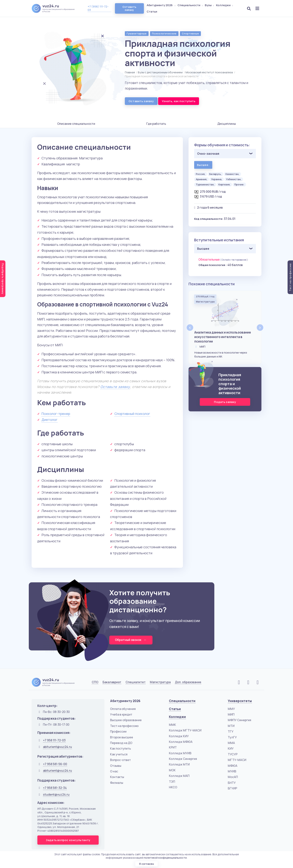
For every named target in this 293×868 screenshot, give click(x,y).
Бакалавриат (112, 682)
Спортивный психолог (132, 414)
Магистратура (160, 682)
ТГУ (231, 732)
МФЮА (233, 766)
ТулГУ (232, 737)
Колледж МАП (179, 776)
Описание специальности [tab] (76, 124)
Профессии (118, 732)
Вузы (210, 5)
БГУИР (232, 788)
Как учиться (119, 754)
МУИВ (232, 771)
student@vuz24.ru (56, 795)
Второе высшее (122, 737)
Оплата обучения (123, 709)
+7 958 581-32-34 (55, 788)
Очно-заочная (208, 154)
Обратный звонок (131, 640)
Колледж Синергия (183, 759)
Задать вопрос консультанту (68, 840)
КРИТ (173, 748)
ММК (172, 725)
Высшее (203, 249)
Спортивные (190, 33)
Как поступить (121, 749)
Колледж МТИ (179, 765)
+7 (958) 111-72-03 (98, 8)
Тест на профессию (124, 726)
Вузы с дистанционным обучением (160, 72)
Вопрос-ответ (120, 760)
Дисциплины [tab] (227, 124)
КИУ (231, 749)
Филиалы (117, 783)
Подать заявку (225, 402)
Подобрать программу (3, 279)
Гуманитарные (137, 33)
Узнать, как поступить (179, 101)
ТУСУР (233, 754)
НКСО (173, 787)
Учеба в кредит (121, 715)
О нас (114, 771)
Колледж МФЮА (181, 742)
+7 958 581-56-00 (55, 764)
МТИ (231, 726)
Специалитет (136, 682)
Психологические (164, 33)
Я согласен (146, 864)
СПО (95, 682)
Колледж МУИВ (180, 753)
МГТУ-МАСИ (237, 760)
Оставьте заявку (115, 387)
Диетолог (50, 420)
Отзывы (116, 766)
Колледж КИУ (179, 736)
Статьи (152, 12)
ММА (231, 743)
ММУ (231, 709)
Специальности (190, 5)
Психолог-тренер (56, 414)
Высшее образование (126, 720)
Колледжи (225, 5)
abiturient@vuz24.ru (57, 747)
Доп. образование (188, 682)
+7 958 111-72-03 (54, 740)
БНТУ (232, 783)
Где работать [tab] (156, 124)
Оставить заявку (129, 8)
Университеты (240, 701)
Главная (130, 72)
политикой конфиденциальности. (166, 858)
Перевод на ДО (121, 743)
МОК (172, 770)
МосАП (233, 777)
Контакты (117, 777)
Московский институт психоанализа (209, 72)
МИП (231, 715)
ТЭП (172, 782)
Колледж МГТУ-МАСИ (185, 731)
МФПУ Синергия (239, 720)
